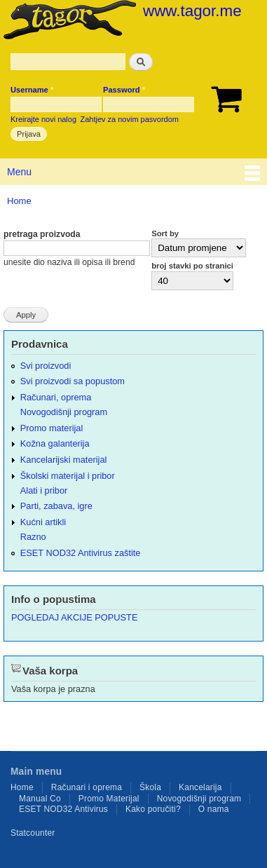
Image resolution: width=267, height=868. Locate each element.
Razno (33, 537)
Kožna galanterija (55, 443)
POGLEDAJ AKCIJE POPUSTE (74, 617)
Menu (19, 172)
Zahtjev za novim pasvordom (130, 119)
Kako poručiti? (153, 809)
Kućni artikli (43, 522)
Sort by (165, 233)
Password (124, 90)
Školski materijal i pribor (68, 476)
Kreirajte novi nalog (43, 119)
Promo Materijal (109, 799)
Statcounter (33, 833)
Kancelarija (200, 787)
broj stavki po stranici (192, 266)
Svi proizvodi (46, 366)
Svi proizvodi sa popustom (73, 381)
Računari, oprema (56, 397)
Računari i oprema (87, 787)
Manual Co (40, 799)
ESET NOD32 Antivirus (63, 809)
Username (32, 90)
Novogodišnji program (64, 412)
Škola (150, 787)
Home (19, 201)
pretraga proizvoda (42, 234)
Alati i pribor (44, 490)
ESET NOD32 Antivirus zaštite (81, 553)
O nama (214, 809)
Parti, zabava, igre (56, 506)
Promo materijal (52, 428)
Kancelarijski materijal (64, 460)
